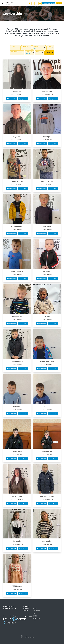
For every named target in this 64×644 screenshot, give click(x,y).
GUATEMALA (29, 617)
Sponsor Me (11, 99)
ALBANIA (28, 615)
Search (49, 53)
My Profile (23, 99)
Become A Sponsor (49, 3)
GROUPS (35, 609)
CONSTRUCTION (37, 610)
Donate (59, 3)
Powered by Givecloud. (29, 637)
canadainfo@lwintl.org (10, 616)
